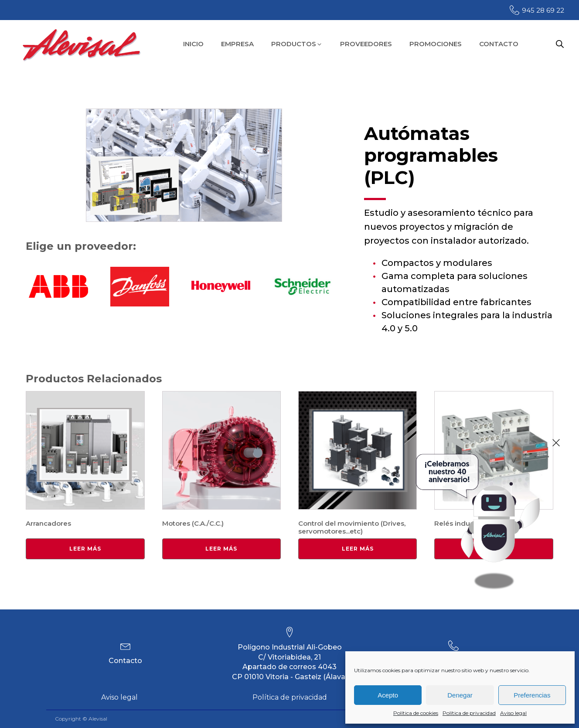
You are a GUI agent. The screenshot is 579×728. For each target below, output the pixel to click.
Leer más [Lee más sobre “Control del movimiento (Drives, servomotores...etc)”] (358, 549)
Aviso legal (513, 713)
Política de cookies (416, 713)
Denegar (460, 695)
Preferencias (532, 695)
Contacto (125, 661)
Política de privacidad (469, 713)
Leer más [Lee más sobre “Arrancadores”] (85, 549)
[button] (297, 44)
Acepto (388, 695)
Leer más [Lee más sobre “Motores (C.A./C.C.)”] (221, 549)
